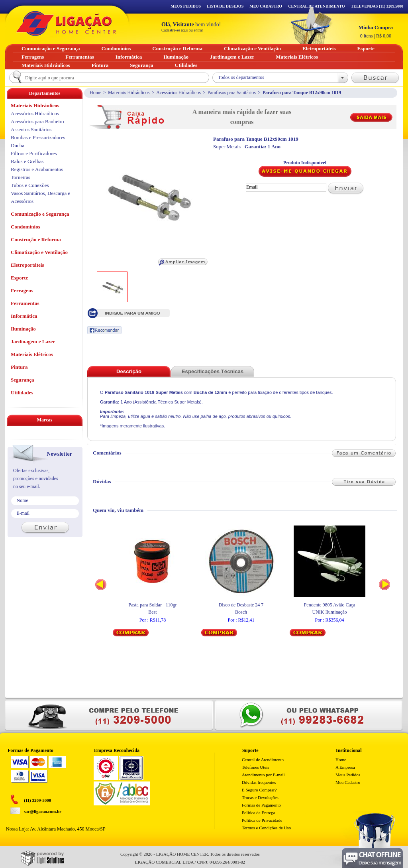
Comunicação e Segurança (40, 214)
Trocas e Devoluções (260, 797)
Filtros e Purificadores (34, 153)
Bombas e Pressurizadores (38, 137)
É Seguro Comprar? (259, 790)
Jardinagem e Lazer (33, 341)
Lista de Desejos (225, 6)
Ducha (18, 145)
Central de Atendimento (263, 760)
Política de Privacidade (262, 820)
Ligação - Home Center (66, 23)
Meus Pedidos (186, 6)
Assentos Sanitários (31, 129)
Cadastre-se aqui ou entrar (182, 30)
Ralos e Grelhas (27, 161)
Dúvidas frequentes (259, 782)
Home (95, 93)
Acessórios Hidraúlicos (178, 93)
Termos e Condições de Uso (266, 828)
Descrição (129, 371)
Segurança (23, 380)
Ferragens (22, 290)
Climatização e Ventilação (39, 252)
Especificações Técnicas (213, 371)
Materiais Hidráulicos (129, 93)
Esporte (19, 278)
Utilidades (22, 393)
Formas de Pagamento (261, 805)
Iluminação (23, 329)
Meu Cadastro (266, 6)
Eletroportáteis (27, 265)
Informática (24, 316)
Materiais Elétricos (32, 354)
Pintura (19, 367)
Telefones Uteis (256, 767)
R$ (376, 31)
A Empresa (345, 767)
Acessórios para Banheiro (37, 121)
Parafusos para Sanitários (232, 93)
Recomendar (104, 330)
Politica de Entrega (259, 813)
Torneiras (21, 177)
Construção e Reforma (36, 239)
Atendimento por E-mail (263, 775)
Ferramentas (25, 303)
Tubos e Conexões (30, 185)
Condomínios (25, 227)
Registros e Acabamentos (37, 169)
